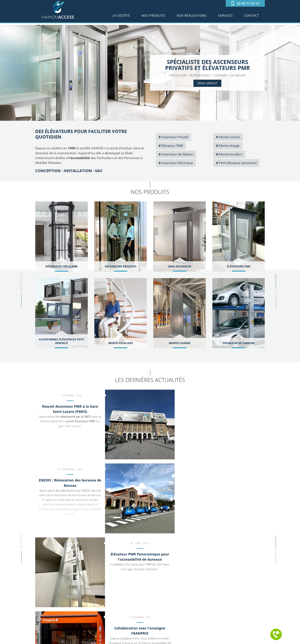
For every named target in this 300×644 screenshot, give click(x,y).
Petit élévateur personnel (238, 163)
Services (225, 17)
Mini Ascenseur (164, 600)
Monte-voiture (229, 137)
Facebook (63, 610)
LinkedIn (78, 610)
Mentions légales (148, 640)
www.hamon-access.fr (113, 610)
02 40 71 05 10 (248, 3)
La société (121, 17)
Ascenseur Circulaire (167, 604)
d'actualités (256, 519)
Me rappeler (276, 634)
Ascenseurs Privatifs (167, 596)
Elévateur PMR (172, 146)
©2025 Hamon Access (119, 640)
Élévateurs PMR (164, 608)
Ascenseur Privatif (175, 137)
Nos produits (154, 17)
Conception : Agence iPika (179, 640)
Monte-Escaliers (231, 154)
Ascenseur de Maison (177, 154)
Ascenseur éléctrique (177, 163)
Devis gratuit (207, 83)
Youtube (70, 610)
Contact (252, 17)
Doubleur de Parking (167, 629)
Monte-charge (229, 146)
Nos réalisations (192, 17)
